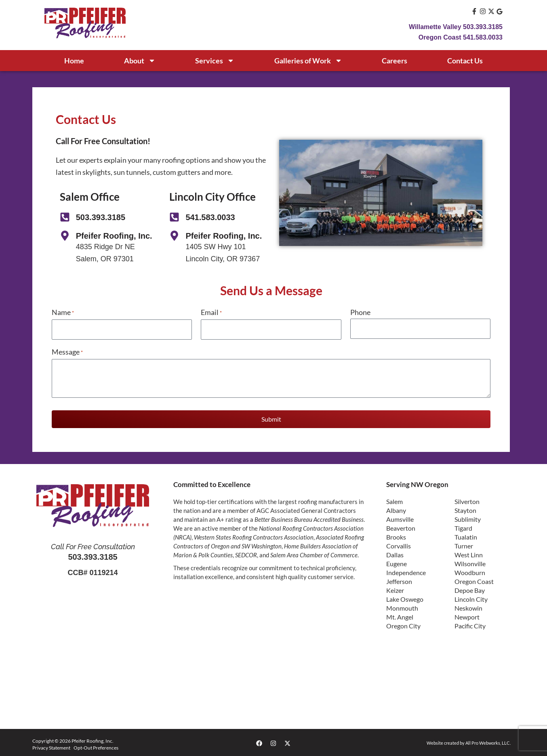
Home (74, 61)
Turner (464, 545)
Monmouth (402, 607)
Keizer (395, 589)
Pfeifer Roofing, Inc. (114, 236)
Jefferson (399, 580)
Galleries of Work (308, 61)
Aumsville (400, 518)
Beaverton (401, 527)
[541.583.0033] (174, 217)
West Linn (469, 553)
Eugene (397, 562)
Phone (360, 312)
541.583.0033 (210, 217)
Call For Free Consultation (93, 545)
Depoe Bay (470, 589)
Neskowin (468, 607)
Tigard (463, 527)
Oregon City (403, 625)
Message (67, 351)
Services (215, 61)
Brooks (396, 536)
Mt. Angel (400, 616)
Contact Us (465, 61)
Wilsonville (470, 562)
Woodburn (470, 571)
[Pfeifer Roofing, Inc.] (65, 236)
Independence (406, 571)
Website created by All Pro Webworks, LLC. (465, 742)
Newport (467, 616)
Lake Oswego (405, 598)
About (140, 61)
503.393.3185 (101, 217)
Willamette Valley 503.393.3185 (456, 27)
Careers (394, 61)
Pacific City (470, 625)
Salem (394, 500)
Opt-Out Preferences (96, 747)
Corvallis (399, 545)
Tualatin (466, 536)
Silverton (467, 500)
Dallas (395, 553)
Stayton (465, 509)
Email (211, 313)
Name (63, 313)
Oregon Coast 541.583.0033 (461, 37)
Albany (396, 509)
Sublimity (468, 518)
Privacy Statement (51, 747)
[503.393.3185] (65, 217)
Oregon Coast (474, 580)
